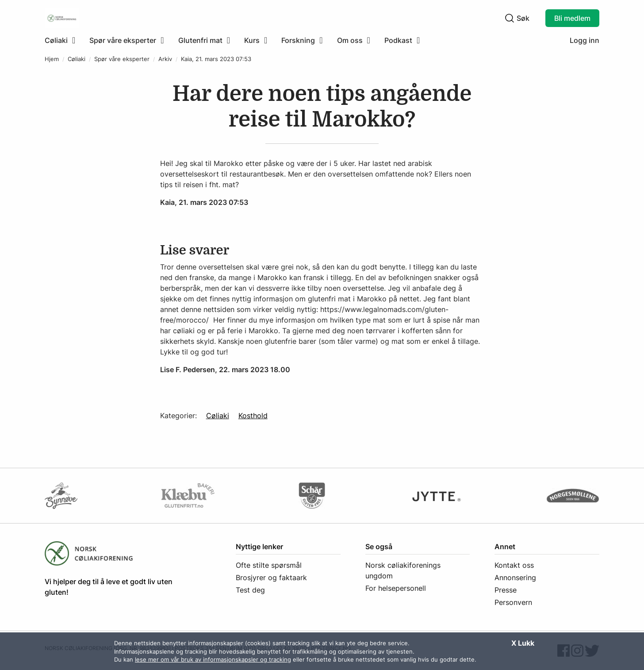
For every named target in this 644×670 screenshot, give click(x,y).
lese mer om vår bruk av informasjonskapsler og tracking (213, 659)
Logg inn (585, 40)
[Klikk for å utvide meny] (60, 40)
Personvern (513, 602)
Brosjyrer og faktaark (271, 578)
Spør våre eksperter (122, 59)
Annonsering (515, 578)
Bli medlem (572, 18)
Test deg (250, 590)
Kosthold (253, 416)
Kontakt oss (514, 565)
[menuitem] (63, 40)
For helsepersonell (396, 588)
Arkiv (165, 59)
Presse (506, 590)
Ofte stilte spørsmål (269, 565)
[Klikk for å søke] (510, 18)
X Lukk (523, 643)
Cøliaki (77, 59)
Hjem (52, 59)
